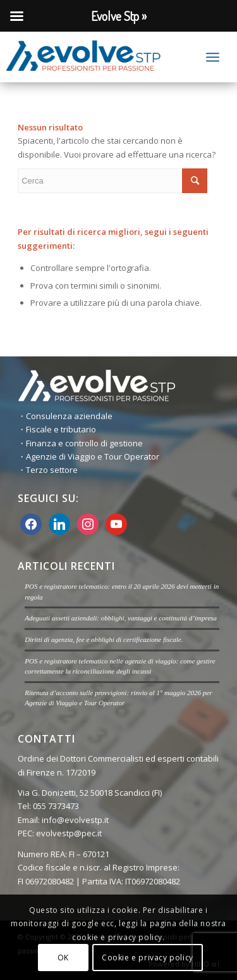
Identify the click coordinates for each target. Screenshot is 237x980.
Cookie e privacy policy (148, 958)
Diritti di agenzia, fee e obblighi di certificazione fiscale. (104, 639)
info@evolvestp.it (75, 820)
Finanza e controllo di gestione (84, 443)
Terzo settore (52, 470)
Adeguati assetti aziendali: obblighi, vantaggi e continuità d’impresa (121, 618)
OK (63, 958)
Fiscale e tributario (61, 429)
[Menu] (213, 57)
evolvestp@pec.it (70, 833)
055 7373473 (56, 806)
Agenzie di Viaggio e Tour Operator (93, 456)
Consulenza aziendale (69, 416)
